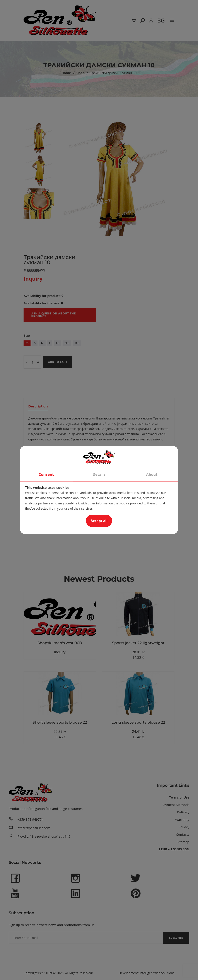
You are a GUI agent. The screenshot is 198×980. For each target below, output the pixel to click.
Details (99, 475)
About (152, 475)
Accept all (99, 521)
